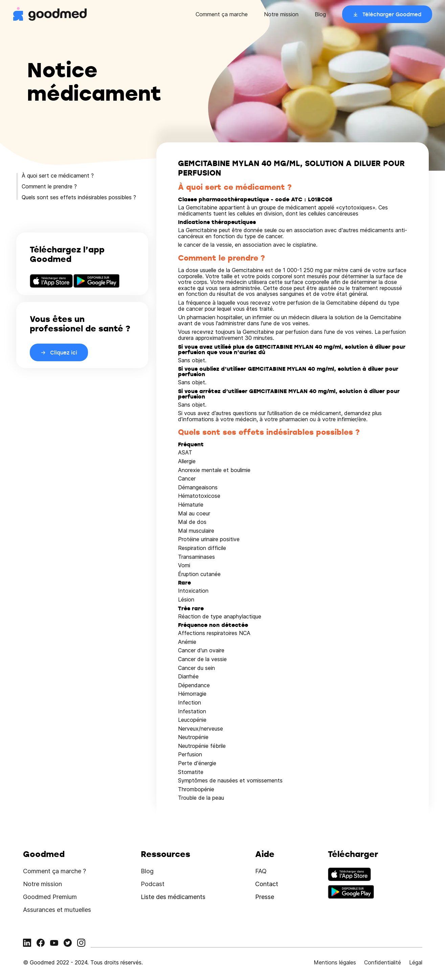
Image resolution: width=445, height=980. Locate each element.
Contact (267, 884)
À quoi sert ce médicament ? (58, 176)
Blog (320, 14)
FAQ (261, 871)
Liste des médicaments (173, 897)
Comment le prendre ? (49, 186)
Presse (265, 897)
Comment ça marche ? (54, 871)
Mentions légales (335, 962)
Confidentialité (383, 962)
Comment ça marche (222, 14)
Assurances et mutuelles (57, 910)
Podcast (153, 884)
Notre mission (281, 14)
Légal (416, 962)
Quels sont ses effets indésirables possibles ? (79, 197)
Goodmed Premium (50, 897)
